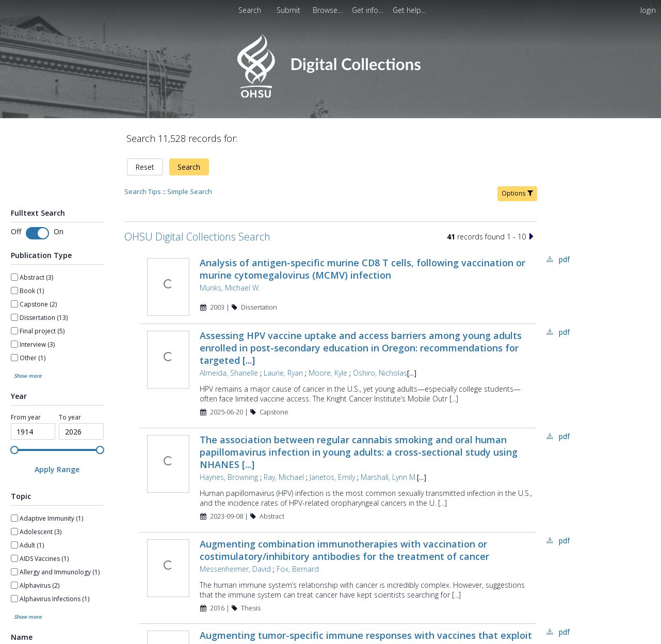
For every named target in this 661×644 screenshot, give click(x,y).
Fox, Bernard (298, 569)
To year (70, 417)
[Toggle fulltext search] (37, 233)
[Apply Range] (57, 469)
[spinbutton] (33, 431)
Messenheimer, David (235, 569)
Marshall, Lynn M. (389, 477)
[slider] (14, 450)
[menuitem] (329, 10)
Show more (28, 376)
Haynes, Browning (229, 477)
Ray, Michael (284, 477)
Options (517, 193)
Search (189, 167)
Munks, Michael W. (230, 288)
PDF (564, 259)
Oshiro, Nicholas (380, 373)
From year (26, 417)
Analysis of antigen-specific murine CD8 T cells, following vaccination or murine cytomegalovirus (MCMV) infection (362, 269)
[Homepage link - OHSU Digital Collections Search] (330, 95)
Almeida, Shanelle (229, 373)
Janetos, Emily (332, 477)
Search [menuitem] (250, 10)
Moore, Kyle (328, 373)
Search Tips (143, 191)
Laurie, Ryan (283, 373)
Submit (289, 10)
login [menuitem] (648, 10)
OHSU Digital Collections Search (197, 237)
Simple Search (190, 191)
